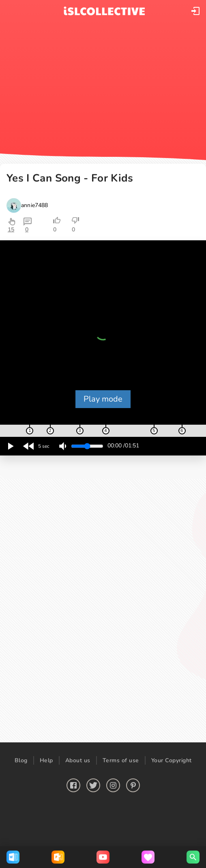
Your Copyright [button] (172, 760)
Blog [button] (21, 760)
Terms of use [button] (121, 760)
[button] (195, 11)
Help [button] (46, 760)
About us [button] (78, 760)
